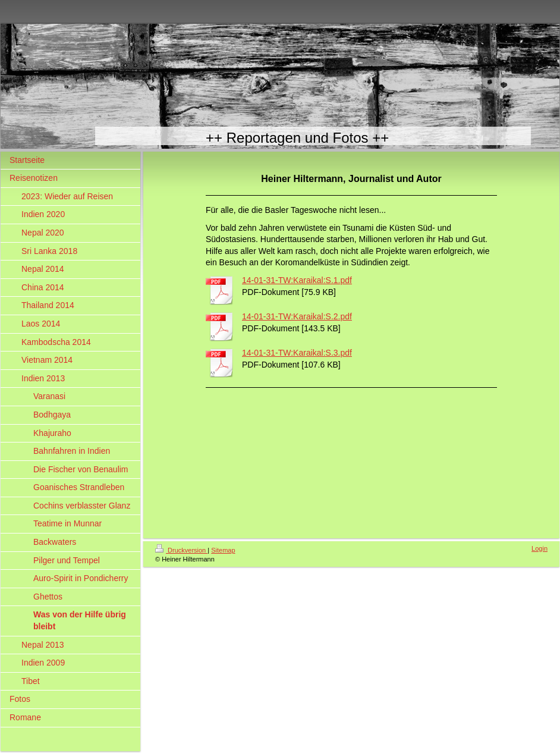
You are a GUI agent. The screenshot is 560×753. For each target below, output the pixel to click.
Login (539, 548)
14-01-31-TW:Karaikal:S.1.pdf (297, 280)
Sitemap (223, 550)
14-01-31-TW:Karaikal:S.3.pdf (297, 353)
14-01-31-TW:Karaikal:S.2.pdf (297, 316)
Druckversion (181, 550)
